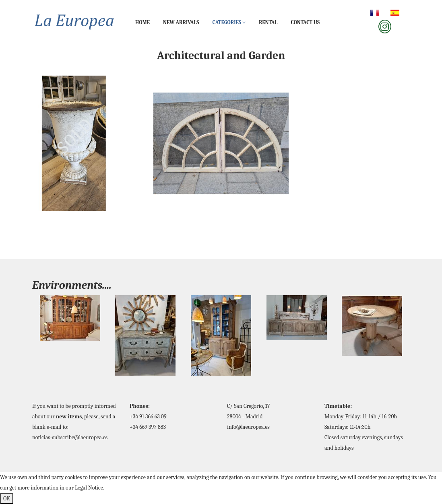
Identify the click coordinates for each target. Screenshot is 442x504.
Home (143, 22)
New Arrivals (181, 22)
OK (7, 499)
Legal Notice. (90, 488)
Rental (268, 22)
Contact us (305, 22)
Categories (229, 23)
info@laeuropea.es (248, 427)
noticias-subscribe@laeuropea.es (70, 437)
